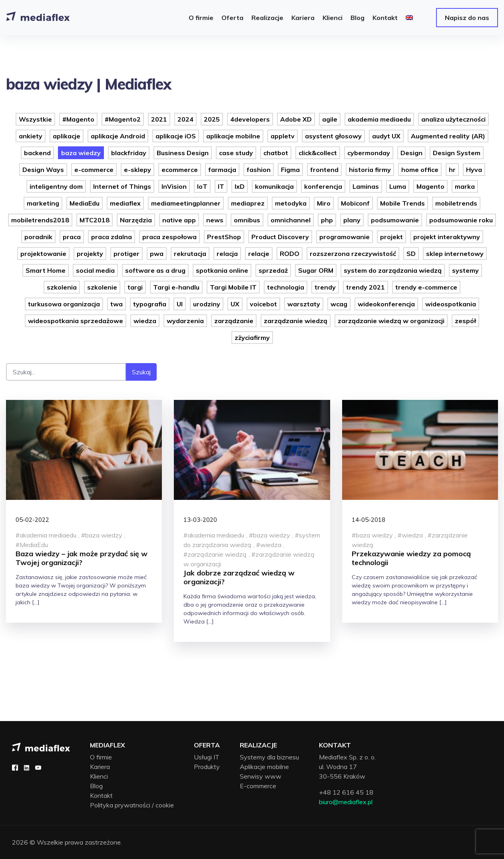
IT (221, 186)
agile (330, 119)
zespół (465, 321)
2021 (159, 119)
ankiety (31, 136)
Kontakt (101, 795)
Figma (290, 170)
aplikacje (67, 136)
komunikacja (274, 186)
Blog (96, 786)
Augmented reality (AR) (448, 136)
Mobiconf (355, 203)
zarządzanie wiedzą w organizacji (391, 321)
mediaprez (248, 203)
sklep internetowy (455, 254)
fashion (259, 170)
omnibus (247, 220)
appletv (283, 136)
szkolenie (102, 287)
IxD (240, 186)
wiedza (145, 321)
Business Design (183, 153)
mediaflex (125, 203)
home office (420, 170)
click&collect (318, 153)
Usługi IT (207, 757)
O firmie (101, 757)
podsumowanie (395, 220)
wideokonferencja (386, 304)
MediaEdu (85, 203)
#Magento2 (123, 119)
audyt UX (386, 136)
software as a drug (155, 270)
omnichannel (291, 220)
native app (179, 220)
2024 (185, 119)
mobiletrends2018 (40, 220)
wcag (339, 304)
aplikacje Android (118, 136)
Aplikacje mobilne (264, 767)
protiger (126, 254)
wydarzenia (185, 321)
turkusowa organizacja (64, 304)
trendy (325, 287)
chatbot (276, 153)
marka (465, 186)
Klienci (99, 776)
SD (411, 254)
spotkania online (222, 270)
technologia (286, 287)
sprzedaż (273, 270)
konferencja (323, 186)
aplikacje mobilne (233, 136)
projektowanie (43, 254)
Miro (324, 203)
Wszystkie (35, 119)
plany (352, 220)
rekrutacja (190, 254)
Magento (430, 186)
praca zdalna (112, 237)
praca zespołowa (169, 237)
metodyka (291, 203)
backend (37, 153)
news (215, 220)
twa (117, 304)
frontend (324, 170)
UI (180, 304)
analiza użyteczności (453, 119)
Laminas (366, 186)
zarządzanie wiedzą (296, 321)
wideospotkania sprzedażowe (76, 321)
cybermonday (369, 153)
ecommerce (180, 170)
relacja (227, 254)
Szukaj (141, 372)
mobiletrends (456, 203)
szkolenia (62, 287)
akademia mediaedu (379, 119)
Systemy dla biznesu (269, 757)
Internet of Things (122, 186)
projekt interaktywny (447, 237)
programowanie (345, 237)
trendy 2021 (366, 287)
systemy (465, 270)
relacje (259, 254)
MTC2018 (95, 220)
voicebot (263, 304)
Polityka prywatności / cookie (132, 805)
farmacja (222, 170)
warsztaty (304, 304)
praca (72, 237)
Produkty (207, 767)
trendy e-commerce (426, 287)
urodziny (207, 304)
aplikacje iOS (176, 136)
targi (135, 287)
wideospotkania (451, 304)
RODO (290, 254)
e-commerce (94, 170)
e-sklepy (137, 170)
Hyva (474, 170)
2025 (212, 119)
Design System (457, 153)
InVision (174, 186)
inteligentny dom (56, 186)
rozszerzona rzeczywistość (353, 254)
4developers (250, 119)
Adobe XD (296, 119)
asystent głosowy (333, 136)
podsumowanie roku (461, 220)
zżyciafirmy (252, 338)
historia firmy (370, 170)
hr (452, 170)
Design (411, 153)
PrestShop (224, 237)
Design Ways (43, 170)
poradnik (38, 237)
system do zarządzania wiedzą (393, 270)
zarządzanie (234, 321)
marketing (43, 203)
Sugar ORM (316, 270)
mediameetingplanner (186, 203)
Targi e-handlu (176, 287)
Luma (398, 186)
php (327, 220)
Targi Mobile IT (233, 287)
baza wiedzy (81, 153)
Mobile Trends (402, 203)
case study (236, 153)
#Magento (78, 119)
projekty (90, 254)
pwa (157, 254)
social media (95, 270)
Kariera (100, 767)
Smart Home (46, 270)
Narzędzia (136, 220)
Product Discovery (280, 237)
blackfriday (129, 153)
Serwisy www (261, 776)
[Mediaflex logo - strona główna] (41, 746)
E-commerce (258, 786)
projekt (391, 237)
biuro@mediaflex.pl (346, 802)
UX (235, 304)
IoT (202, 186)
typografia (150, 304)
